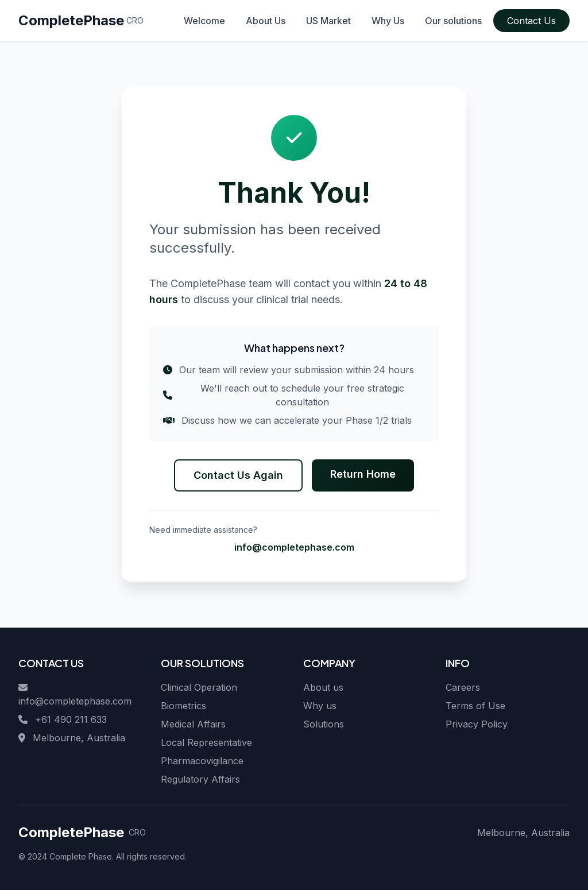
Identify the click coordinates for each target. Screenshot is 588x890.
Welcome (204, 21)
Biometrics (183, 706)
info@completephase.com (294, 547)
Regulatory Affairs (200, 779)
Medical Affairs (193, 724)
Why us (320, 706)
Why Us (388, 21)
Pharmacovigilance (202, 761)
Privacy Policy (477, 724)
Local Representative (206, 742)
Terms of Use (475, 706)
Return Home (363, 474)
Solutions (324, 724)
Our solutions (453, 21)
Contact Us (531, 21)
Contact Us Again (238, 475)
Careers (463, 687)
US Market (328, 21)
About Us (266, 21)
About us (323, 687)
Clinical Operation (199, 687)
